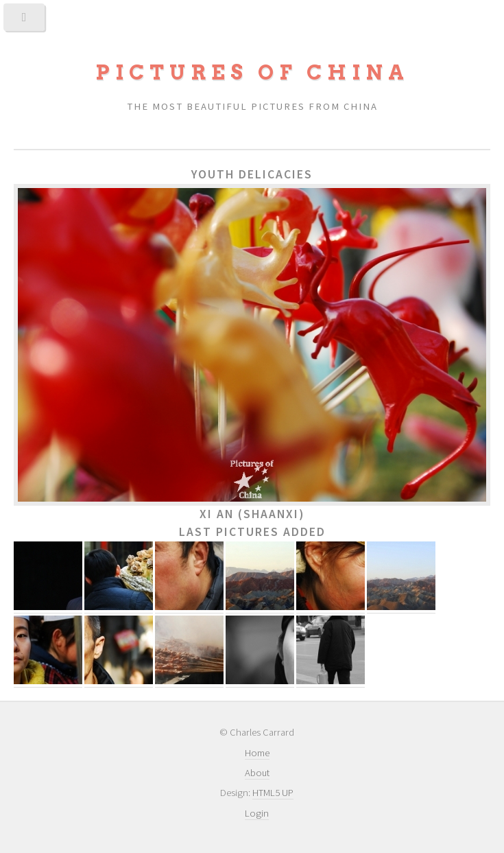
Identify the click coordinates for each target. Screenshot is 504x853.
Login (257, 813)
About (257, 773)
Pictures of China (252, 72)
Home (257, 753)
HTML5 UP (273, 793)
